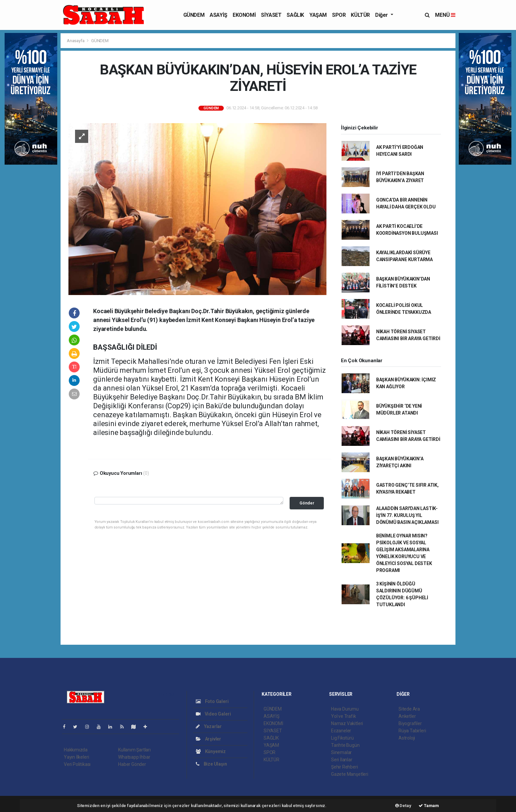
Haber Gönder (132, 764)
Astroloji (407, 738)
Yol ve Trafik (344, 716)
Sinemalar (341, 752)
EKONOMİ (244, 15)
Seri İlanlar (342, 760)
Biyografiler (410, 723)
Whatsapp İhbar (134, 757)
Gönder (307, 503)
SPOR (339, 15)
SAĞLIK (295, 15)
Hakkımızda (76, 750)
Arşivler (208, 739)
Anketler (407, 716)
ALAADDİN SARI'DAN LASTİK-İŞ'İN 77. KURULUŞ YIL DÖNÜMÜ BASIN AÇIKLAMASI (407, 515)
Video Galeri (213, 714)
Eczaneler (341, 731)
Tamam (429, 806)
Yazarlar (209, 726)
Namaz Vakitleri (347, 723)
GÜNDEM (194, 15)
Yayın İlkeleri (76, 757)
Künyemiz (211, 751)
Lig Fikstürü (342, 738)
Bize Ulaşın (211, 764)
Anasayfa (76, 41)
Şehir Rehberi (345, 767)
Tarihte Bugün (345, 745)
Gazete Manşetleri (350, 774)
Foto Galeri (212, 701)
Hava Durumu (345, 709)
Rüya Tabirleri (412, 731)
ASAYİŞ (219, 15)
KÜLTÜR (360, 15)
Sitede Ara (409, 709)
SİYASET (271, 15)
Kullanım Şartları (134, 750)
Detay (403, 806)
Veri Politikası (77, 764)
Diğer (382, 15)
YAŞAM (318, 15)
